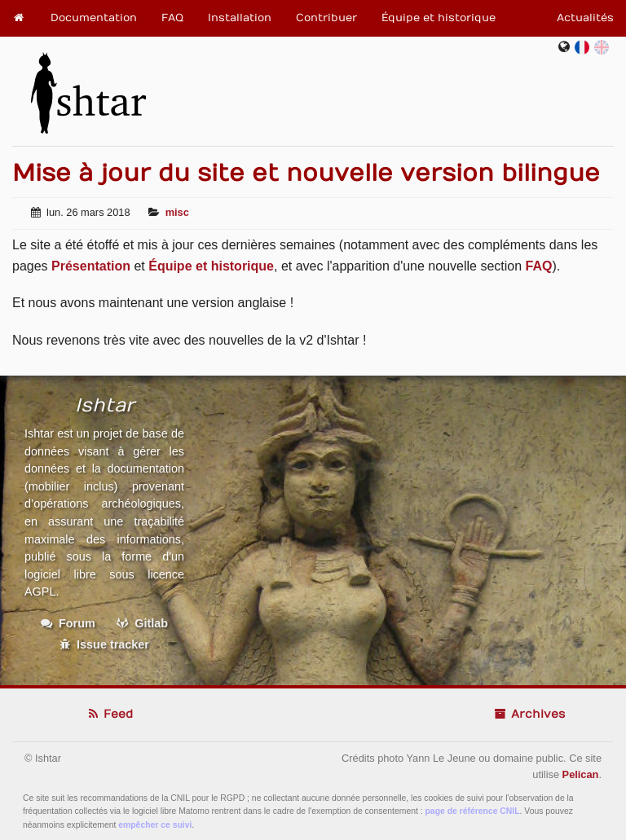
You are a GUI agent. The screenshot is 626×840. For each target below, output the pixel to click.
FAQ (172, 18)
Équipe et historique (439, 18)
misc (177, 212)
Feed (109, 714)
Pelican (581, 774)
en (602, 47)
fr (585, 47)
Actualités (585, 18)
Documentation (94, 18)
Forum (68, 623)
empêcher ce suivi (155, 825)
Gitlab (142, 623)
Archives (529, 714)
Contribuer (326, 18)
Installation (240, 18)
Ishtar (88, 86)
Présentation (91, 266)
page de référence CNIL (473, 811)
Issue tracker (104, 644)
